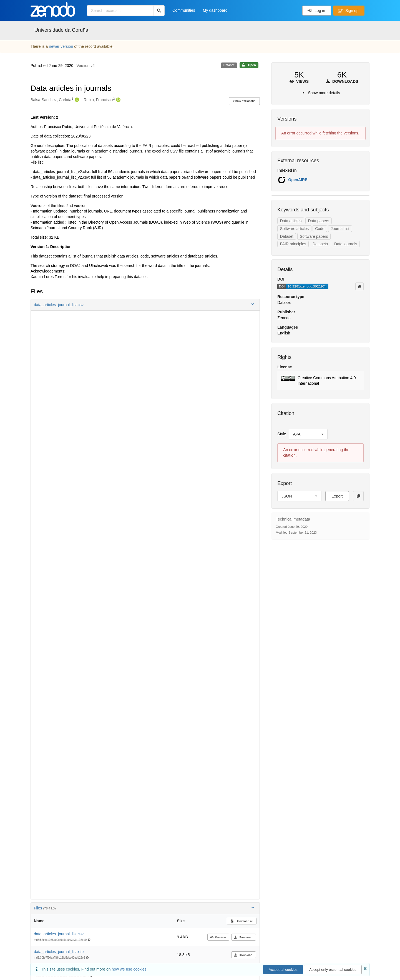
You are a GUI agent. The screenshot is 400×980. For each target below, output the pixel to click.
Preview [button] (218, 937)
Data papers (318, 221)
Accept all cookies (283, 970)
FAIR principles (293, 244)
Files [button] (144, 908)
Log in (316, 11)
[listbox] (308, 434)
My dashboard (215, 10)
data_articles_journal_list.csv (59, 934)
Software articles (294, 229)
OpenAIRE (298, 180)
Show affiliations (244, 101)
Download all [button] (242, 921)
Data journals (346, 244)
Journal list (340, 229)
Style (282, 434)
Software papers (314, 236)
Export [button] (337, 496)
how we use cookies (129, 969)
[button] (145, 305)
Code (320, 229)
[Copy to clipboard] (359, 286)
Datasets (320, 244)
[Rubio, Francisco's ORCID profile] (118, 100)
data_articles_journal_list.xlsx (59, 952)
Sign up (348, 11)
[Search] (159, 11)
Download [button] (243, 937)
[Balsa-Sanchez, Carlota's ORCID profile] (76, 100)
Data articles (291, 221)
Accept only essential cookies (333, 970)
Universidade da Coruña (61, 30)
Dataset (287, 236)
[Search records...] (120, 11)
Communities (184, 10)
